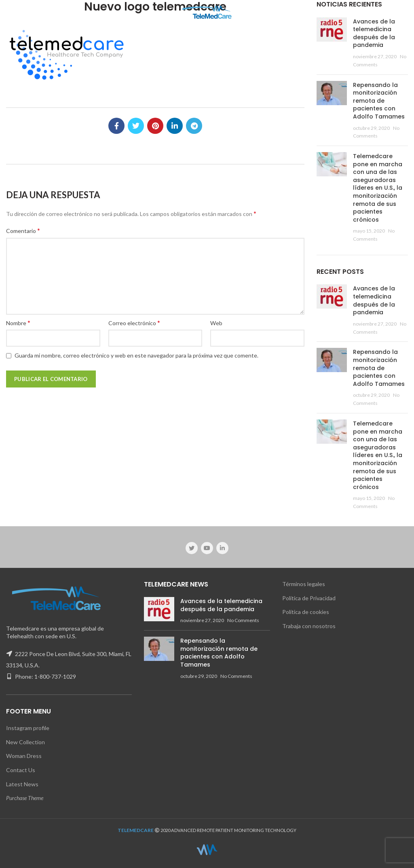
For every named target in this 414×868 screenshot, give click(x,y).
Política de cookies (306, 612)
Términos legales (304, 584)
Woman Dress (24, 756)
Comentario (23, 230)
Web (216, 323)
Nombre (18, 323)
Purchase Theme (25, 798)
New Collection (25, 742)
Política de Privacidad (309, 598)
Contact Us (21, 770)
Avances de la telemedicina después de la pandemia (374, 33)
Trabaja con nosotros (309, 626)
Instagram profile (28, 728)
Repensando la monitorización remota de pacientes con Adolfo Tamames (379, 101)
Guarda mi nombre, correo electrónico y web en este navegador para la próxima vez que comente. (136, 355)
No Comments (243, 620)
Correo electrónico (134, 323)
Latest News (22, 784)
